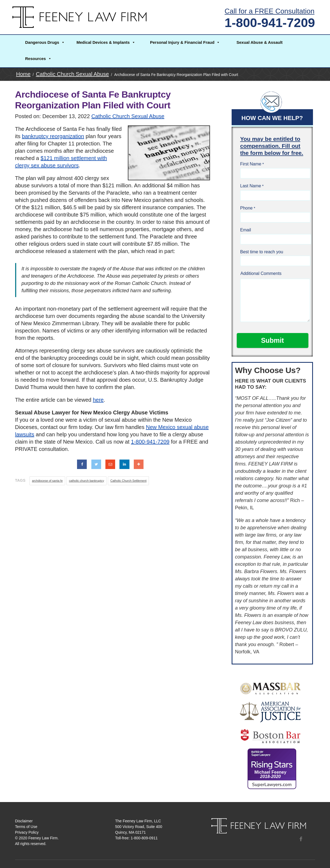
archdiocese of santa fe (47, 481)
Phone (246, 208)
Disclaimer (24, 821)
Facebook (301, 839)
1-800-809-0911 (144, 838)
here (98, 400)
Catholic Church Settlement (128, 481)
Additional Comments (261, 273)
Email (246, 230)
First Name (251, 164)
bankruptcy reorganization (53, 136)
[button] (45, 43)
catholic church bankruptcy (86, 481)
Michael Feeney (270, 774)
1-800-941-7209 (270, 23)
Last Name (251, 186)
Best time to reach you (262, 252)
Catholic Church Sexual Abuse (128, 116)
